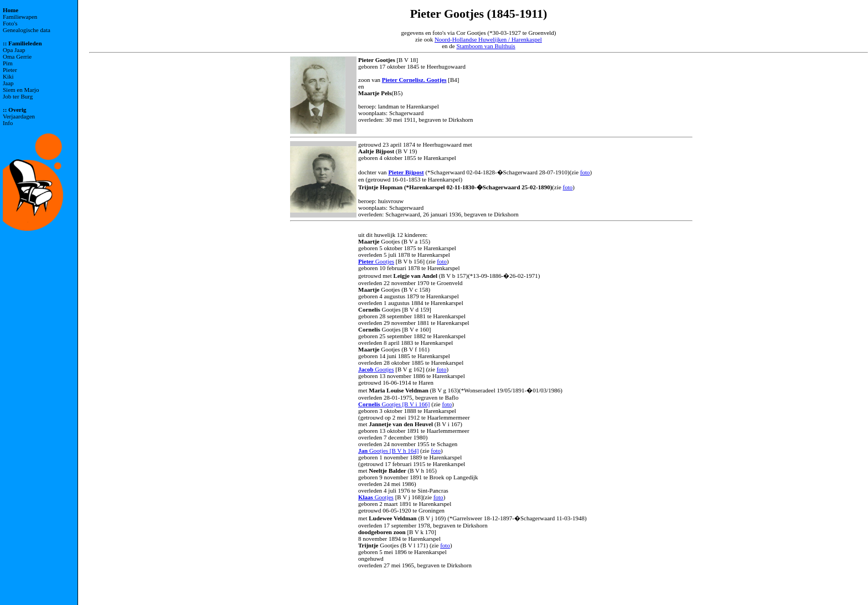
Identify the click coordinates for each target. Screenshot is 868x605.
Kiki (8, 76)
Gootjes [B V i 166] (394, 404)
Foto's (10, 23)
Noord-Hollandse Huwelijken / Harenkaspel (488, 39)
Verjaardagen (19, 116)
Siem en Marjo (21, 90)
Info (8, 123)
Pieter (10, 70)
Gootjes (376, 261)
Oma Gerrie (17, 56)
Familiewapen (20, 17)
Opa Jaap (14, 50)
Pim (8, 63)
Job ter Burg (18, 96)
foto (585, 172)
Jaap (8, 83)
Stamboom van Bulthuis (485, 46)
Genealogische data (27, 30)
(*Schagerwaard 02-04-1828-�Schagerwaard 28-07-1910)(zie (502, 172)
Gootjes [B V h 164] (388, 451)
